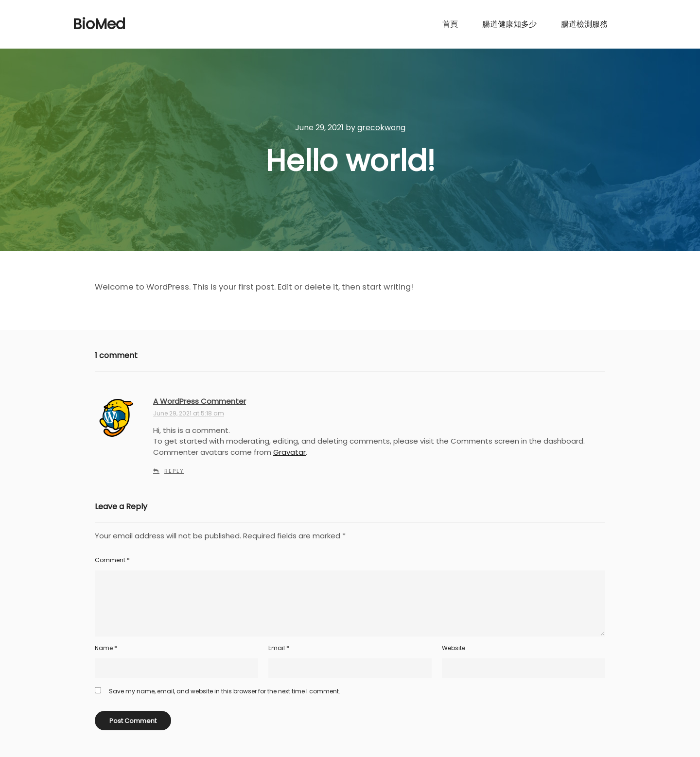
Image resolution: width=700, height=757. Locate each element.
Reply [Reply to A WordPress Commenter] (174, 471)
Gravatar (289, 452)
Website (454, 648)
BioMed (99, 24)
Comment (112, 560)
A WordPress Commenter (200, 401)
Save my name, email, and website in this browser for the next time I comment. (225, 691)
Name (106, 648)
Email (279, 648)
